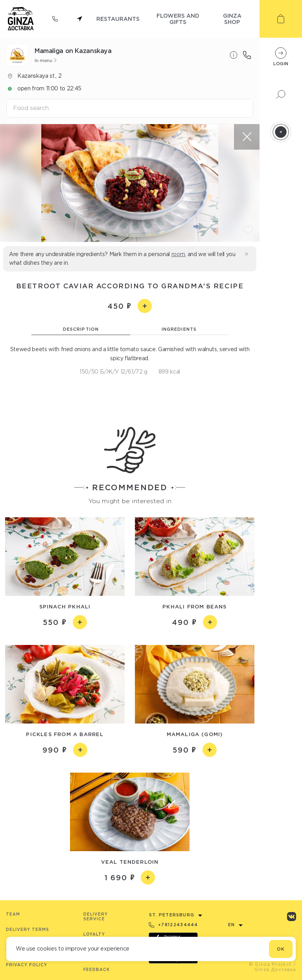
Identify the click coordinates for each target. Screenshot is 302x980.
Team (13, 914)
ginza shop (232, 19)
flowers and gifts (178, 19)
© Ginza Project (270, 964)
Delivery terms (28, 930)
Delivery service (96, 917)
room (178, 254)
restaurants (118, 19)
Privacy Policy (27, 965)
